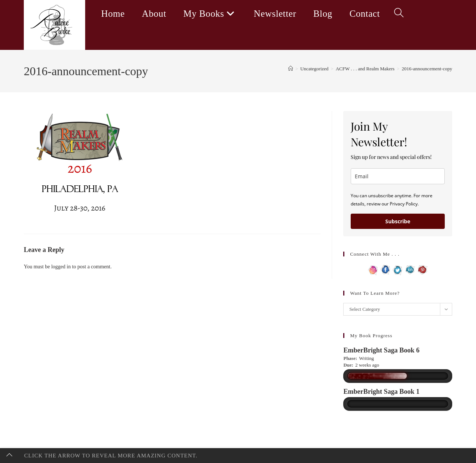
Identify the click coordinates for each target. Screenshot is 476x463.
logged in (61, 267)
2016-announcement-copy (427, 69)
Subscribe (398, 221)
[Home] (291, 69)
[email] (398, 176)
